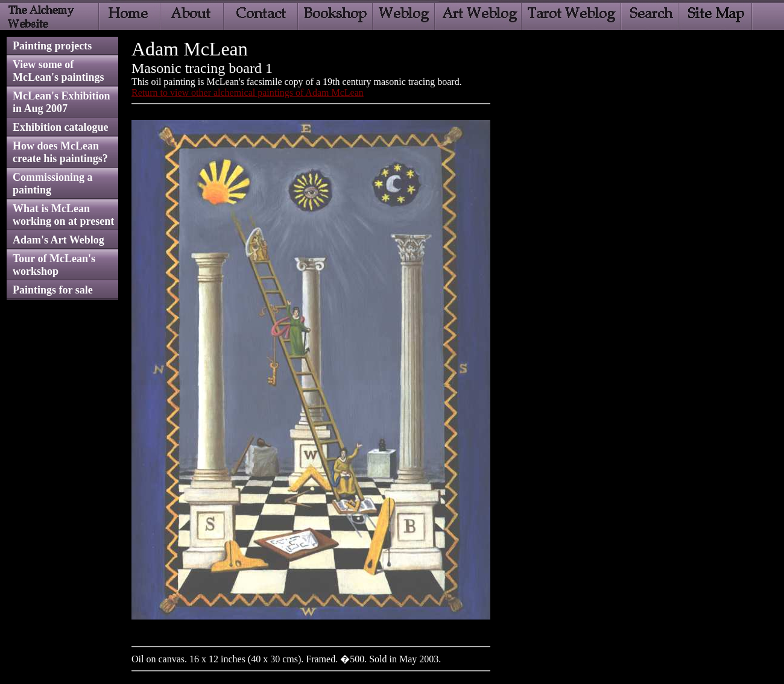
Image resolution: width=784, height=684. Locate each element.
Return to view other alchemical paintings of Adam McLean (248, 93)
